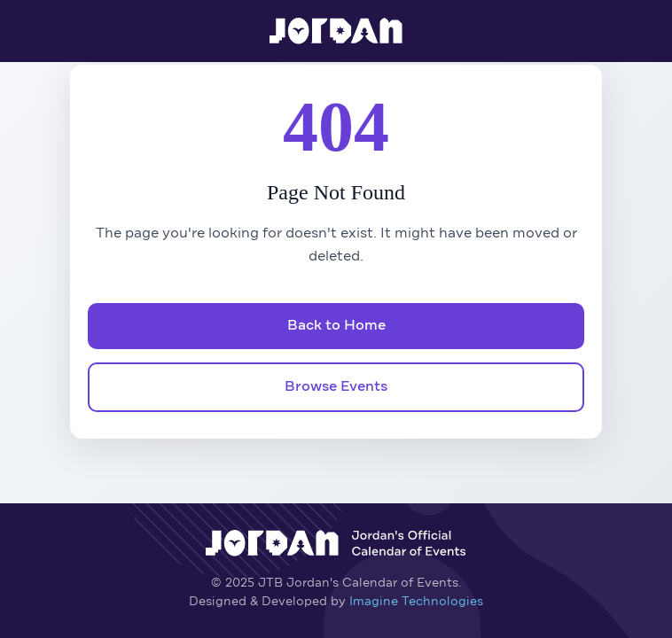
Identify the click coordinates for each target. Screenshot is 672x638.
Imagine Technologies (416, 602)
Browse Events (336, 387)
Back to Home (336, 326)
